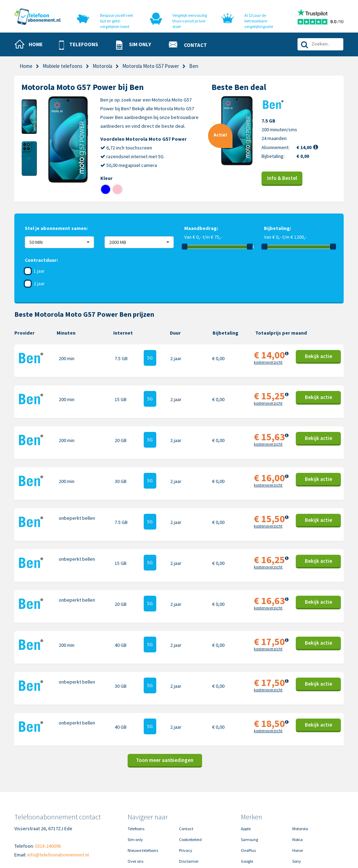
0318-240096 (48, 794)
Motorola (102, 66)
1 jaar (39, 271)
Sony (297, 809)
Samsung (249, 787)
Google (247, 809)
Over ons (135, 809)
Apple (246, 776)
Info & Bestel (282, 178)
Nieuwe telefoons (143, 798)
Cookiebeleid (190, 787)
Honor (298, 798)
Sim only (135, 787)
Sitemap (187, 820)
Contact (186, 776)
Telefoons (136, 776)
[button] (82, 45)
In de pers (136, 820)
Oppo (297, 820)
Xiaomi (247, 820)
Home (26, 66)
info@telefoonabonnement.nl (58, 803)
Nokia (298, 787)
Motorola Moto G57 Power (151, 66)
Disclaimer (189, 809)
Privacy (186, 798)
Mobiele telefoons (63, 66)
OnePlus (248, 798)
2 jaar (39, 283)
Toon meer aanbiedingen (165, 708)
